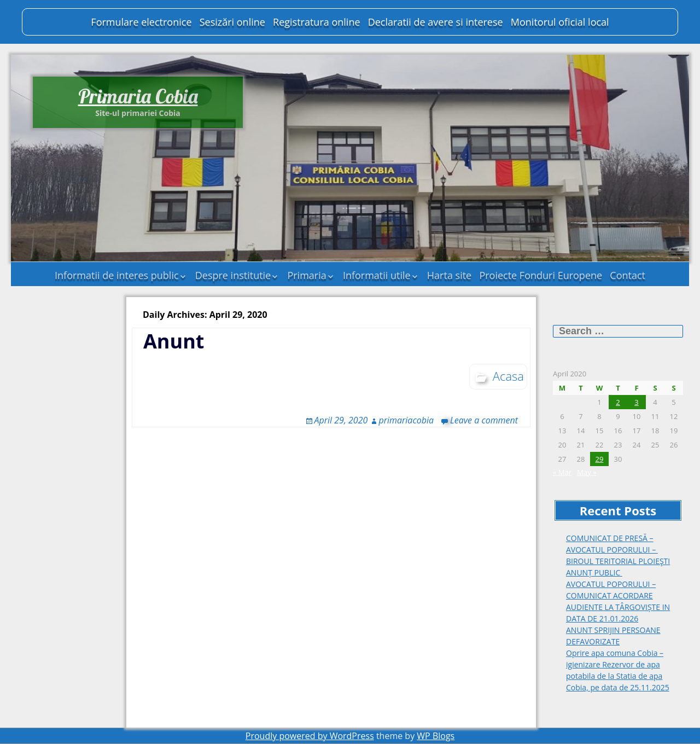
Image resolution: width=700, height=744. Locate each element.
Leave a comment (484, 420)
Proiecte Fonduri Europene (541, 275)
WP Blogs (436, 736)
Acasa (508, 376)
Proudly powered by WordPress (310, 736)
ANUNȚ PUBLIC (594, 572)
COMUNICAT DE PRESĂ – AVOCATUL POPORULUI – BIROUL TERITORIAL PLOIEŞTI (618, 550)
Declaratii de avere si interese (436, 22)
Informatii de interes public (117, 275)
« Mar (562, 472)
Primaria (307, 275)
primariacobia (406, 420)
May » (587, 472)
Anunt (174, 341)
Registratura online (316, 22)
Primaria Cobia (138, 96)
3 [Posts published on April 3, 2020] (636, 402)
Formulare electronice (141, 22)
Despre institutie (233, 275)
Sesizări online (232, 22)
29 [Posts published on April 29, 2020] (600, 459)
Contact (628, 275)
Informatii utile (377, 275)
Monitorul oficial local (560, 22)
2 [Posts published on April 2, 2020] (618, 402)
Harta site (449, 275)
